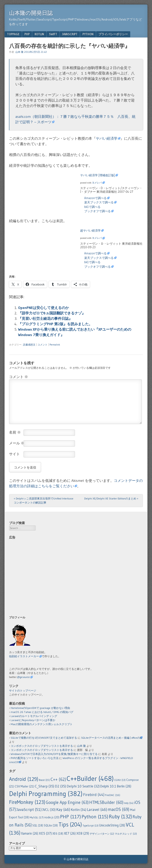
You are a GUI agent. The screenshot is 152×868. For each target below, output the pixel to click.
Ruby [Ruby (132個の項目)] (120, 817)
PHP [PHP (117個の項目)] (70, 817)
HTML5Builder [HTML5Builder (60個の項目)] (106, 802)
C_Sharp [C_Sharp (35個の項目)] (44, 786)
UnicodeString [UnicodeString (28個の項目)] (112, 825)
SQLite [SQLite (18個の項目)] (51, 825)
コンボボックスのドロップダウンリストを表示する (42, 746)
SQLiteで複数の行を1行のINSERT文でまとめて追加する (44, 738)
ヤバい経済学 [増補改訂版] (98, 175)
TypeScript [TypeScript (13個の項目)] (91, 826)
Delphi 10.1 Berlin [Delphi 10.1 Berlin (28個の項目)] (116, 786)
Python (88, 34)
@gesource (23, 677)
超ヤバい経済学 (90, 230)
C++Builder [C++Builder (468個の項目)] (90, 779)
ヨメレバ (97, 183)
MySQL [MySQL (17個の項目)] (37, 817)
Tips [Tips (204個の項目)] (70, 825)
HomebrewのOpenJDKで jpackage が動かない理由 (40, 708)
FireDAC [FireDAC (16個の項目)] (113, 795)
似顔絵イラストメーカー (24, 656)
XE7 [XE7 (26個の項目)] (70, 833)
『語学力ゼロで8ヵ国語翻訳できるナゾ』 (52, 313)
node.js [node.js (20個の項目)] (52, 817)
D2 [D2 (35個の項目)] (60, 786)
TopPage (13, 34)
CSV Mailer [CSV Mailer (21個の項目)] (24, 786)
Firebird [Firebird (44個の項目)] (94, 795)
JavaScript (70, 34)
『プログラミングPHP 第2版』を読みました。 (55, 324)
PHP (27, 34)
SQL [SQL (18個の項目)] (38, 825)
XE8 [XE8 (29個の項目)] (83, 833)
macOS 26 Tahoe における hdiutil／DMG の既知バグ (42, 712)
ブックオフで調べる (97, 211)
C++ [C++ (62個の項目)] (58, 779)
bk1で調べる (92, 207)
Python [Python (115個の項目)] (95, 817)
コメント (42, 345)
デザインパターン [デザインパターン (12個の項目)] (102, 834)
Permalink (55, 345)
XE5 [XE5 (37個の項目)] (45, 833)
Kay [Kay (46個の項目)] (63, 810)
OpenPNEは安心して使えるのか (43, 308)
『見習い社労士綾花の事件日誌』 (45, 318)
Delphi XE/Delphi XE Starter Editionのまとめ (111, 498)
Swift (53, 34)
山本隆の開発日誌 (31, 13)
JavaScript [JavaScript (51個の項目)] (29, 810)
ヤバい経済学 (107, 138)
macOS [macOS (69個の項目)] (119, 809)
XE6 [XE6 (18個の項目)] (58, 834)
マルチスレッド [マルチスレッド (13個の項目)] (126, 834)
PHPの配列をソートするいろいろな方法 (35, 758)
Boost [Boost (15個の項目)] (44, 780)
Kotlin (39, 34)
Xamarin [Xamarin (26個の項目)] (30, 833)
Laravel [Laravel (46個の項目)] (97, 810)
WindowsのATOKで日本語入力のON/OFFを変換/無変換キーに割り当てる (54, 754)
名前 (15, 432)
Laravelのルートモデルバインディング (34, 716)
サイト (14, 454)
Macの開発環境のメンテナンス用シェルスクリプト (42, 724)
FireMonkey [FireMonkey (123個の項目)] (27, 802)
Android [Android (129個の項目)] (24, 779)
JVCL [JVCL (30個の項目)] (49, 810)
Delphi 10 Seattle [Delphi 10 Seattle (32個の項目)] (83, 786)
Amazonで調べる (95, 198)
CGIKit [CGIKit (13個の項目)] (120, 780)
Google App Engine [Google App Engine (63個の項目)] (67, 802)
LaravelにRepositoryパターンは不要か (33, 720)
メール (17, 443)
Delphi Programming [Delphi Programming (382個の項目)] (46, 794)
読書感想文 (29, 345)
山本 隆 (19, 52)
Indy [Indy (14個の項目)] (129, 803)
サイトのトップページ (23, 690)
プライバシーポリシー (113, 34)
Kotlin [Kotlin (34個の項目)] (78, 810)
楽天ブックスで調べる (99, 202)
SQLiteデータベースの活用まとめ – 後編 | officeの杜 (112, 738)
